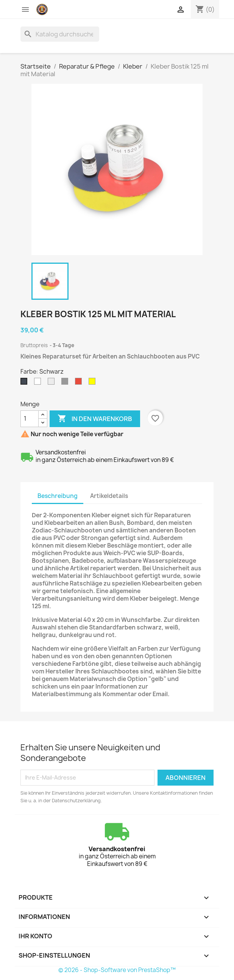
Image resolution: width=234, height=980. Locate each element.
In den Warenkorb (95, 419)
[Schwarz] (25, 383)
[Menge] (30, 419)
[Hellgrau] (53, 383)
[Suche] (60, 34)
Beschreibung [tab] (58, 496)
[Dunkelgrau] (66, 383)
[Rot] (80, 383)
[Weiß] (39, 383)
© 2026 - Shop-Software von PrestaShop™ (117, 970)
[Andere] (94, 383)
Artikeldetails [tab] (109, 496)
